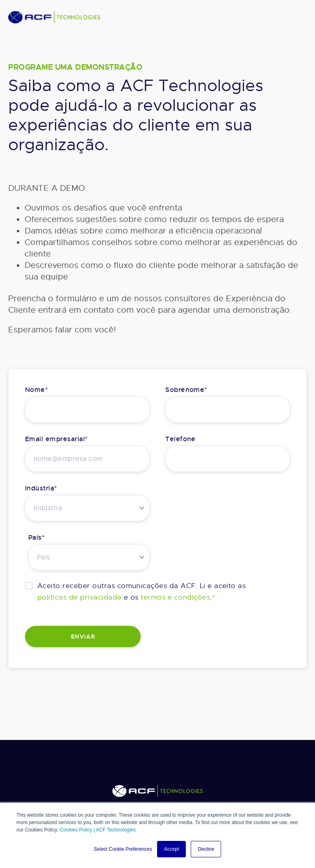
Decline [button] (206, 849)
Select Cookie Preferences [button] (123, 849)
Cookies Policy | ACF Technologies (98, 830)
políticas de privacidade (80, 597)
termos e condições (175, 597)
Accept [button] (172, 849)
